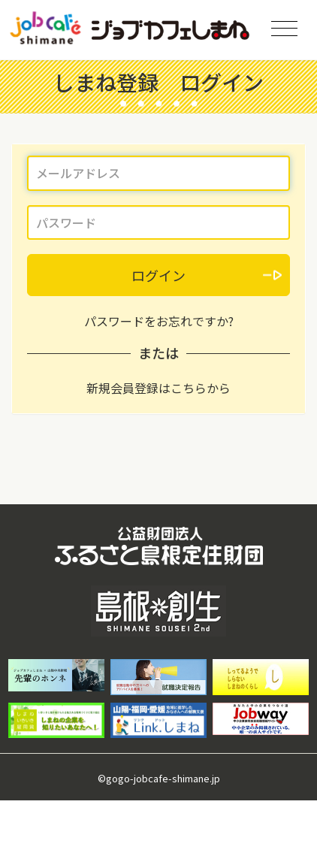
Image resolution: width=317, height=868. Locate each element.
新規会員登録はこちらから (158, 388)
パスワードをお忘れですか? (159, 321)
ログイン (158, 275)
